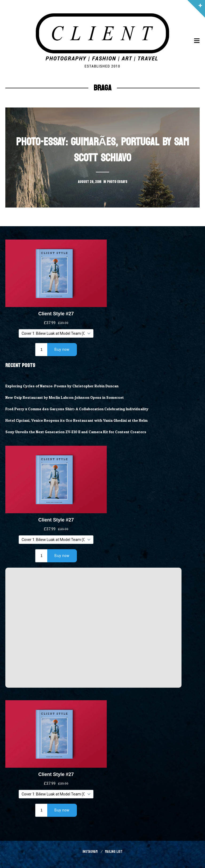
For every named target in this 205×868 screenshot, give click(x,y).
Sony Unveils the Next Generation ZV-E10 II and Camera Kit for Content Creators (78, 432)
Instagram (90, 852)
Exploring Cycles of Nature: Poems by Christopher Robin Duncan (64, 386)
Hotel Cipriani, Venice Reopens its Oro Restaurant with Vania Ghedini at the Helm (79, 420)
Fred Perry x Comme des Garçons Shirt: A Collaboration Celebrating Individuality (79, 409)
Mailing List (114, 852)
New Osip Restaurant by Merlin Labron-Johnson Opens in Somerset (67, 397)
